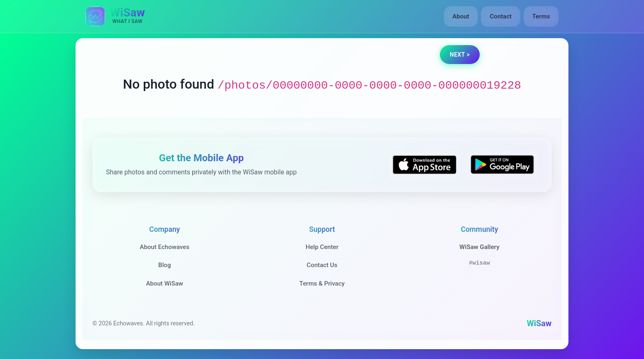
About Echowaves (164, 247)
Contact (500, 16)
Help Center (322, 247)
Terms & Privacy (322, 284)
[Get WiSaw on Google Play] (502, 165)
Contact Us (322, 265)
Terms (541, 16)
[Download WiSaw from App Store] (424, 165)
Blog (164, 265)
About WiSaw (164, 284)
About (461, 16)
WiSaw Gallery (480, 247)
